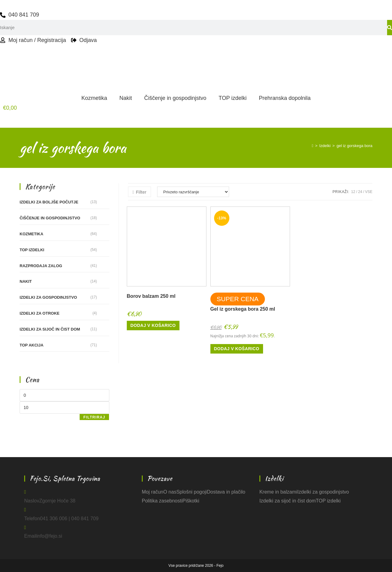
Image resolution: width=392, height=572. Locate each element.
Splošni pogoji (192, 492)
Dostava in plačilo (226, 492)
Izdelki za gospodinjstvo (48, 297)
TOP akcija (32, 345)
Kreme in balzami (278, 492)
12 (353, 192)
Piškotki (191, 501)
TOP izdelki (233, 98)
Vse (369, 192)
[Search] (390, 28)
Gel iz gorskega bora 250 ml (243, 309)
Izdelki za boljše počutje (49, 202)
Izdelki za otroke (40, 313)
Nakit (126, 98)
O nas (170, 492)
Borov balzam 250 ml (151, 296)
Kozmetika (94, 98)
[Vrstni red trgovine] (193, 192)
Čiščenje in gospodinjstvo (175, 98)
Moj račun (153, 492)
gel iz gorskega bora (354, 146)
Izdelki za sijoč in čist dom (50, 329)
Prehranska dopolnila (285, 98)
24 (360, 192)
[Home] (313, 146)
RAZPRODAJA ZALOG (41, 266)
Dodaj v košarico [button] (153, 325)
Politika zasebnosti (162, 501)
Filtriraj (94, 417)
